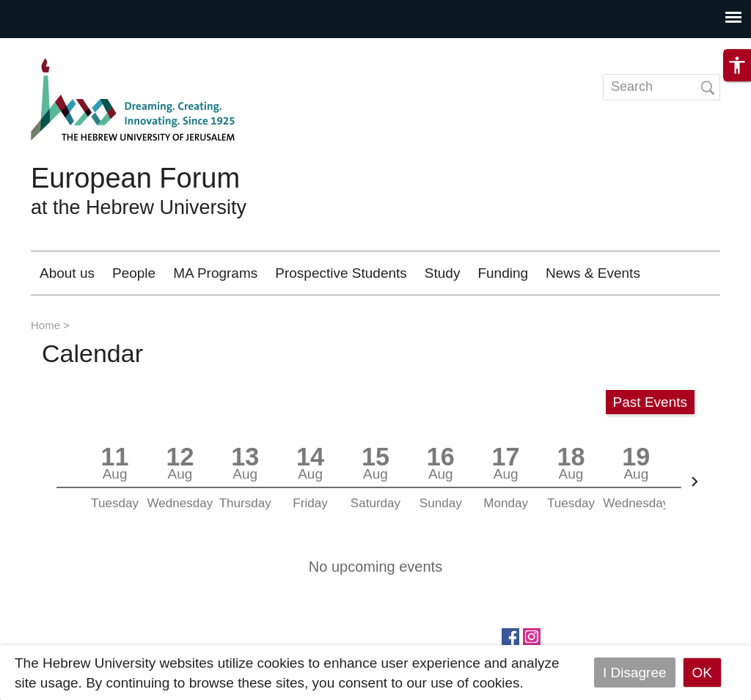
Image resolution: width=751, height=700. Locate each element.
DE (667, 96)
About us (67, 273)
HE (618, 96)
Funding (503, 273)
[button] (737, 72)
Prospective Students (341, 273)
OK (702, 673)
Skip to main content (63, 48)
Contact (642, 139)
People (134, 273)
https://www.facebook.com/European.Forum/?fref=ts (510, 635)
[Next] (695, 482)
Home (45, 325)
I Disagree (635, 673)
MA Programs (215, 273)
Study (443, 273)
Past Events (650, 402)
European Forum (135, 178)
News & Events (593, 273)
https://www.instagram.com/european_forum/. (532, 635)
